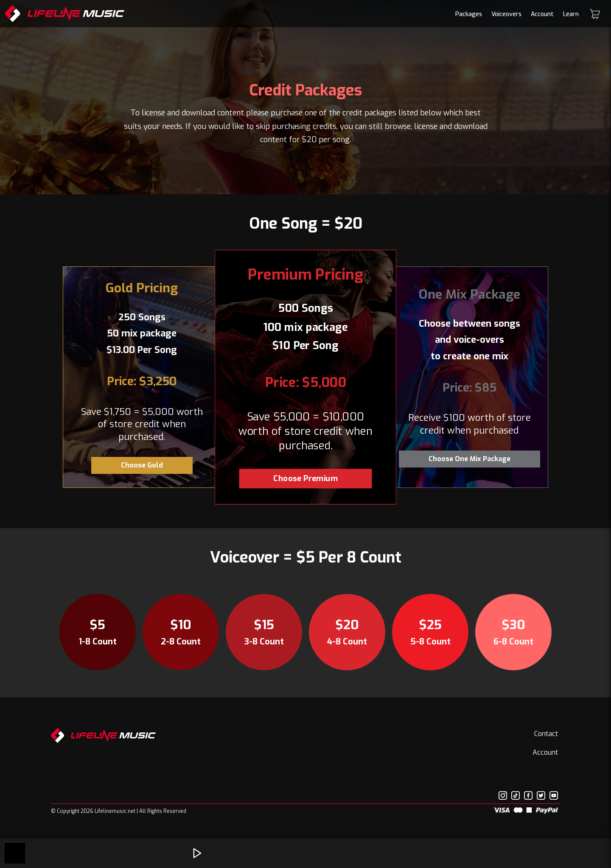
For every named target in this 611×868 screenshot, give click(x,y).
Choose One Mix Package (469, 459)
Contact (546, 734)
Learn (571, 14)
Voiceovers (506, 14)
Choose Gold (142, 465)
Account (542, 14)
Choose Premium (305, 478)
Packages (469, 14)
